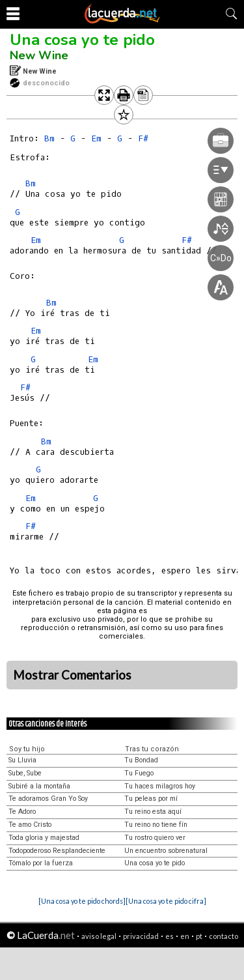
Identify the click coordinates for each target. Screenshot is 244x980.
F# (25, 387)
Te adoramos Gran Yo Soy (48, 799)
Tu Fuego (139, 773)
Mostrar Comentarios (72, 675)
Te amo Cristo (30, 825)
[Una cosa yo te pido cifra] (166, 901)
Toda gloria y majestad (44, 838)
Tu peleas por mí (151, 799)
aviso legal (99, 936)
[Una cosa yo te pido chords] (82, 901)
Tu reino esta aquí (153, 812)
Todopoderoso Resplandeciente (57, 851)
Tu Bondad (141, 760)
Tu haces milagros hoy (160, 786)
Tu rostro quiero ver (155, 838)
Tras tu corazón (152, 749)
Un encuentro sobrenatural (166, 851)
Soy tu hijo (27, 749)
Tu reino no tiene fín (156, 825)
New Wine (39, 55)
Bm (49, 138)
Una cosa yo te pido (82, 40)
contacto (224, 936)
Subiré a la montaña (39, 786)
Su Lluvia (22, 760)
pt (199, 936)
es (169, 936)
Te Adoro (22, 812)
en (185, 936)
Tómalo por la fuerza (41, 863)
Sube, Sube (25, 773)
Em (36, 240)
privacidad (141, 936)
